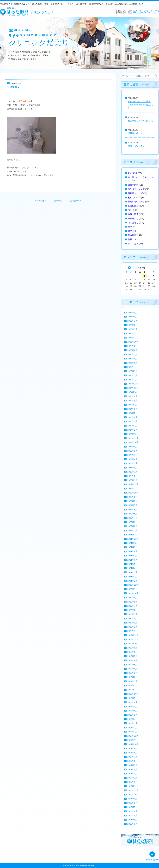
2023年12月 (133, 434)
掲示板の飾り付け (136, 133)
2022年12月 (133, 484)
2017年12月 (133, 736)
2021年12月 (133, 535)
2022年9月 (132, 497)
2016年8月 (132, 803)
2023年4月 (132, 468)
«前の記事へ (41, 201)
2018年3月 (132, 723)
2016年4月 (132, 820)
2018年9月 (132, 698)
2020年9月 (132, 598)
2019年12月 (133, 635)
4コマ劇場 (133, 173)
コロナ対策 (133, 185)
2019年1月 (132, 681)
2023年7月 (132, 455)
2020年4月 (132, 619)
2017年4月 (132, 769)
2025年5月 (132, 363)
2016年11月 (133, 790)
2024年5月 (132, 413)
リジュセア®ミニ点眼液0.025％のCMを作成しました (141, 105)
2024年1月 (132, 430)
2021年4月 (132, 568)
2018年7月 (132, 707)
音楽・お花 (133, 243)
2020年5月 (132, 614)
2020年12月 (133, 585)
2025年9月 (132, 346)
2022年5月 (132, 514)
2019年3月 (132, 673)
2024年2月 (132, 426)
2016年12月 (133, 786)
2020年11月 (133, 589)
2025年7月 (132, 354)
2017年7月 (132, 757)
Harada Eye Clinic (72, 865)
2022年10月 (133, 493)
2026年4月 (132, 317)
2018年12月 (133, 686)
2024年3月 (132, 421)
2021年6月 (132, 560)
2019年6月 (132, 660)
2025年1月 (132, 379)
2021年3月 (132, 572)
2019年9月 (132, 648)
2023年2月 (132, 476)
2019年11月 (133, 639)
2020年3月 (132, 623)
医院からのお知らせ (137, 202)
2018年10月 (133, 694)
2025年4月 (132, 367)
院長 (130, 239)
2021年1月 (132, 581)
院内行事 (132, 235)
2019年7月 (132, 656)
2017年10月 (133, 744)
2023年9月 (132, 447)
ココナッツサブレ (136, 146)
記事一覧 (58, 201)
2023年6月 (132, 459)
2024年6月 (132, 409)
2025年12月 (133, 334)
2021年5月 (132, 564)
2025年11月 (133, 338)
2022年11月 (133, 489)
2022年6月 (132, 509)
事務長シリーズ (135, 193)
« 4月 (129, 268)
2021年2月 (132, 577)
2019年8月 (132, 652)
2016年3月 (132, 824)
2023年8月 (132, 451)
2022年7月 (132, 505)
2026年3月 (132, 321)
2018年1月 (132, 732)
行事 (130, 227)
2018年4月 (132, 719)
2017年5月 (132, 765)
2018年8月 (132, 702)
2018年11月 (133, 690)
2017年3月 (132, 774)
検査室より (133, 218)
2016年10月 (133, 794)
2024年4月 (132, 417)
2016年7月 (132, 807)
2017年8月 (132, 753)
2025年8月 (132, 350)
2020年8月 (132, 602)
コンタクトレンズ (136, 189)
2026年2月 (132, 325)
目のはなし (133, 223)
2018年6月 (132, 711)
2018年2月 (132, 728)
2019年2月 (132, 677)
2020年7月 (132, 606)
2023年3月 (132, 472)
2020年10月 (133, 593)
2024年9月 (132, 396)
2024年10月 (133, 392)
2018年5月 (132, 715)
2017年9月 (132, 748)
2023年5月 (132, 463)
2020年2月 (132, 627)
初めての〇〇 (134, 198)
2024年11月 (133, 388)
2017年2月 (132, 778)
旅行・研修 (133, 214)
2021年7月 (132, 556)
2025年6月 (132, 359)
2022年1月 (132, 530)
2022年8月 (132, 501)
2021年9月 (132, 547)
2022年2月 (132, 526)
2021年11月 (133, 539)
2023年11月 (133, 438)
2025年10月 (133, 342)
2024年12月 (133, 384)
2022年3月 (132, 522)
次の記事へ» (75, 201)
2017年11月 (133, 740)
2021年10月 (133, 543)
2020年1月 (132, 631)
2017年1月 (132, 782)
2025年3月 (132, 371)
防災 (130, 231)
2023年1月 (132, 480)
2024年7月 (132, 405)
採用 (130, 210)
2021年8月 (132, 551)
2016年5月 (132, 815)
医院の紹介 (133, 206)
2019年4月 (132, 669)
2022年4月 (132, 518)
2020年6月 (132, 610)
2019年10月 (133, 644)
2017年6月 (132, 761)
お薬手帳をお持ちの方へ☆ (141, 121)
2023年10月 (133, 442)
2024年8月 (132, 400)
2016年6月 (132, 811)
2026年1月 (132, 329)
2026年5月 (132, 313)
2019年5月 (132, 665)
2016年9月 (132, 799)
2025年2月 (132, 375)
